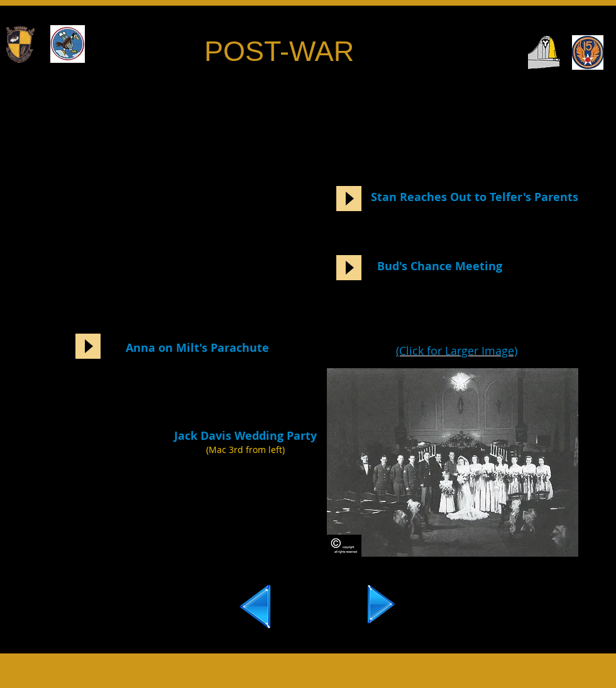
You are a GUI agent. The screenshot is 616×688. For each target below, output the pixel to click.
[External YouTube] (160, 188)
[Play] (349, 199)
